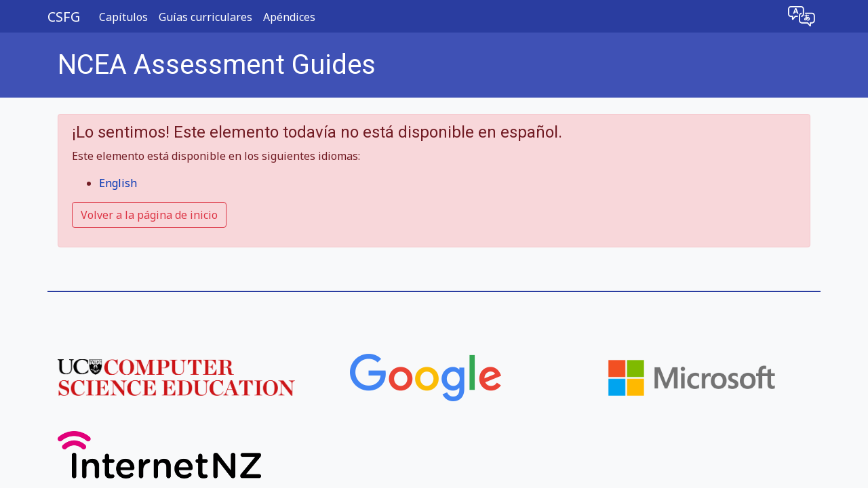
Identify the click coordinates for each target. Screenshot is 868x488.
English (118, 183)
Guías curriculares (205, 17)
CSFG (64, 17)
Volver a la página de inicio (149, 215)
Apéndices (289, 17)
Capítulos (123, 17)
